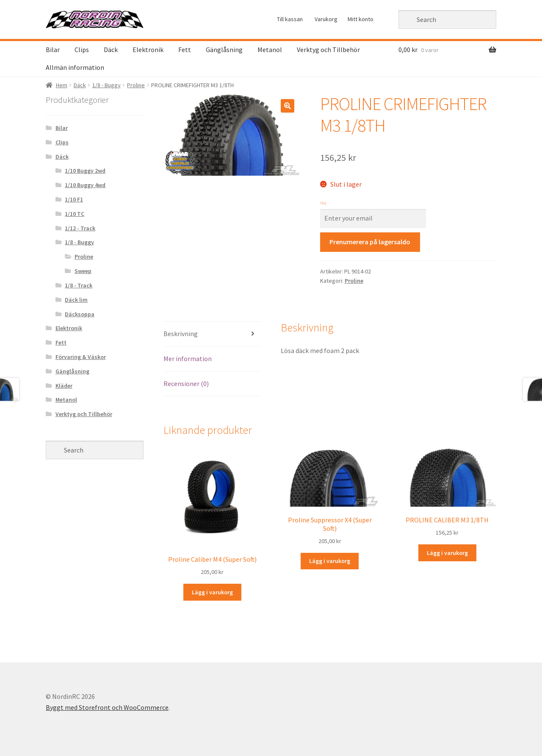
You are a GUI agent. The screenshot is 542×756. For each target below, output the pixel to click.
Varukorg (326, 19)
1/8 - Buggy (106, 85)
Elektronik (148, 50)
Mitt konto (361, 19)
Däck (111, 50)
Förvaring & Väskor (81, 357)
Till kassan (290, 19)
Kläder (64, 386)
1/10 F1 (74, 199)
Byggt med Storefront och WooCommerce (107, 707)
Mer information (188, 359)
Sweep (83, 271)
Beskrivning (181, 334)
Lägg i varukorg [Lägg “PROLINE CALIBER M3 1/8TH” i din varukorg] (447, 553)
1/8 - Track (79, 285)
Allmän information (75, 67)
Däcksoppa (80, 314)
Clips (82, 50)
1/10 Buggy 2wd (85, 171)
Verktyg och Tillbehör (328, 50)
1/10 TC (75, 214)
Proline (136, 85)
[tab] (212, 334)
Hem (62, 85)
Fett (185, 50)
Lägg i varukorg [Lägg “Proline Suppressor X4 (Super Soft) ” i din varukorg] (330, 561)
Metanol (270, 50)
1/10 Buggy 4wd (85, 185)
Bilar (53, 50)
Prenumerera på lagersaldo (370, 242)
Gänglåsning (224, 50)
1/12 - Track (80, 228)
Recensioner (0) (186, 384)
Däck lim (76, 300)
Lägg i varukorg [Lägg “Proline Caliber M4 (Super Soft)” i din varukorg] (212, 592)
